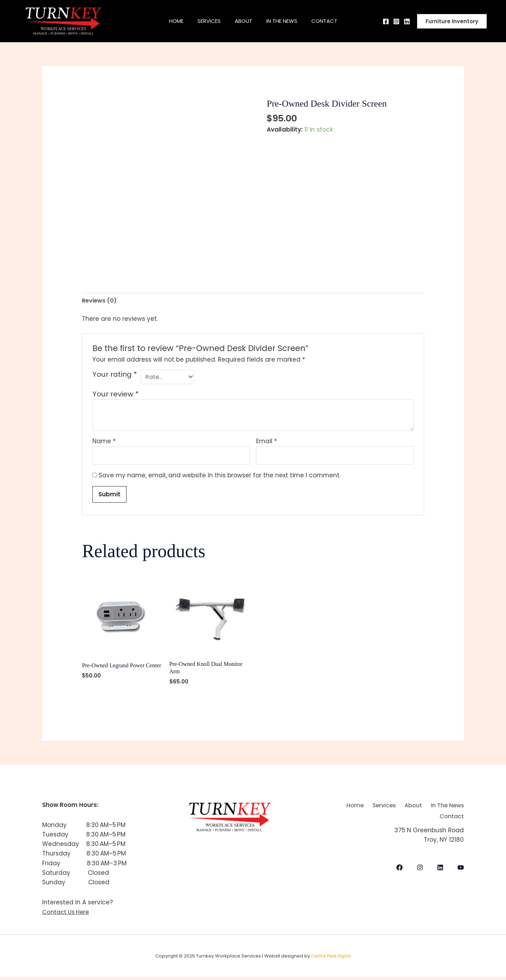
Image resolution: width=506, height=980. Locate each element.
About (244, 21)
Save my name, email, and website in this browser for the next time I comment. (220, 477)
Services (206, 21)
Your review (116, 395)
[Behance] (407, 21)
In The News (285, 21)
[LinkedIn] (440, 868)
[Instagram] (396, 21)
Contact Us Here (67, 915)
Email (267, 443)
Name (104, 443)
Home (169, 21)
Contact (331, 21)
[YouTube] (461, 868)
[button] (452, 21)
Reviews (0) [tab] (100, 301)
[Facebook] (386, 21)
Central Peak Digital (331, 959)
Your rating (115, 375)
